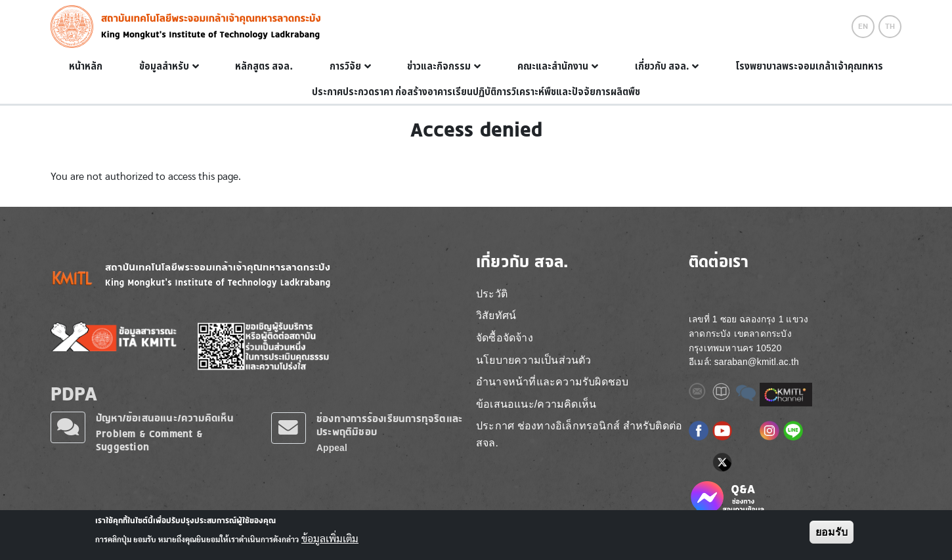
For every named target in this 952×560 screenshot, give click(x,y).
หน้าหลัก (86, 66)
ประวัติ (492, 294)
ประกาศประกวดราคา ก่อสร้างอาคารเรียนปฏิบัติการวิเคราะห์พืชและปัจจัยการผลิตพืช (476, 92)
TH (890, 26)
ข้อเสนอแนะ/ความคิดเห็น (536, 404)
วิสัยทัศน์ (496, 315)
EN (863, 26)
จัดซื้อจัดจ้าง (505, 338)
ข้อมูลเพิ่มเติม (330, 539)
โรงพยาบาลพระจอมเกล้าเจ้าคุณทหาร (809, 66)
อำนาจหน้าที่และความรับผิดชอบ (552, 382)
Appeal (332, 448)
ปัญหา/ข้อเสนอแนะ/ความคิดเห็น (165, 418)
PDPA (74, 393)
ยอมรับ (832, 532)
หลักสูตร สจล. (264, 66)
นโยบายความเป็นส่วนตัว (534, 360)
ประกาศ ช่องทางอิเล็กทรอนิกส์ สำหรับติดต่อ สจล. (579, 434)
